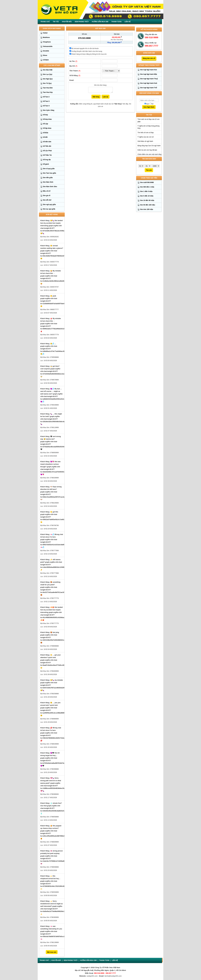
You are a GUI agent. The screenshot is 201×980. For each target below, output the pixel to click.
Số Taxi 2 (46, 97)
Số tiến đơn (47, 142)
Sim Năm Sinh (48, 182)
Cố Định (46, 60)
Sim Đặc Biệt (48, 70)
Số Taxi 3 (46, 101)
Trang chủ (45, 22)
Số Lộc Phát (47, 151)
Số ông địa (47, 160)
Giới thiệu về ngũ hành (145, 141)
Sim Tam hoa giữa (49, 173)
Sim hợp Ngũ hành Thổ (149, 88)
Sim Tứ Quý (47, 83)
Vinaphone (47, 42)
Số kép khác (47, 119)
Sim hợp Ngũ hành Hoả (149, 83)
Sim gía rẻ (47, 196)
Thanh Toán (116, 22)
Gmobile (46, 51)
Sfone (45, 55)
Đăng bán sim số (149, 58)
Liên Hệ (128, 22)
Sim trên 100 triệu (147, 209)
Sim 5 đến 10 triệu (147, 196)
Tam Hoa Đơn (48, 88)
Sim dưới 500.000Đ (147, 182)
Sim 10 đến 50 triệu (147, 200)
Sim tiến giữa (48, 178)
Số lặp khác (47, 128)
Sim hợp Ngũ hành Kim (149, 70)
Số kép (45, 115)
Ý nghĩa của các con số (146, 137)
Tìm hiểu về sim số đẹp (146, 133)
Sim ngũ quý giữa (49, 205)
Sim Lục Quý (48, 74)
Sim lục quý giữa (49, 209)
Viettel (45, 33)
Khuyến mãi (67, 22)
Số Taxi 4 (46, 106)
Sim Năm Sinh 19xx (50, 187)
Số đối (45, 137)
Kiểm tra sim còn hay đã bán (147, 150)
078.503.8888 (84, 38)
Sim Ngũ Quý (48, 79)
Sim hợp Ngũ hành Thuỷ (149, 79)
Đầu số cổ (47, 191)
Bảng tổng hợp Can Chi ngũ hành (149, 146)
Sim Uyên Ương (49, 110)
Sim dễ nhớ (47, 200)
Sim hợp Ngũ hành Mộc (149, 74)
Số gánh (46, 164)
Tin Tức (56, 22)
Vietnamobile (48, 46)
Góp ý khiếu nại (151, 43)
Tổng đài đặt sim (151, 34)
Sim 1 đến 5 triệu (146, 191)
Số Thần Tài (47, 155)
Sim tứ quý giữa (49, 169)
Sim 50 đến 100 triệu (148, 205)
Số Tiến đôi (47, 146)
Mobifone (46, 37)
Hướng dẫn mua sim (100, 22)
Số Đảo (46, 133)
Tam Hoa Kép (48, 92)
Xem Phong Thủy (82, 22)
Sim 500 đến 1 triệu (147, 187)
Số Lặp (46, 124)
